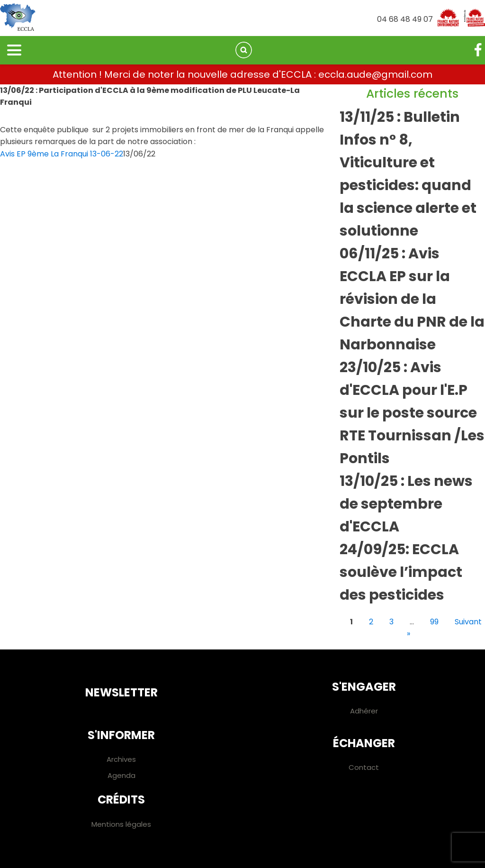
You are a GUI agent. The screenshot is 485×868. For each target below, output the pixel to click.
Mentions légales (121, 824)
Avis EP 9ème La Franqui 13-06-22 (62, 154)
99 (434, 622)
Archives (121, 759)
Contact (364, 767)
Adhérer (364, 711)
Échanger (364, 743)
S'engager (364, 687)
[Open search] (244, 50)
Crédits (121, 799)
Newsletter (121, 692)
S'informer (121, 735)
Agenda (121, 775)
